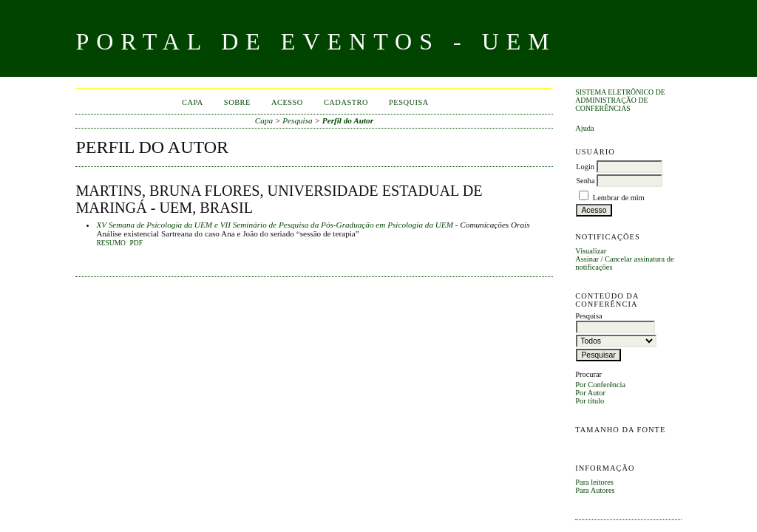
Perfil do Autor (348, 120)
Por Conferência (600, 385)
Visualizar (591, 251)
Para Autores (595, 490)
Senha (585, 181)
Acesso (287, 102)
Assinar (587, 259)
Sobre (237, 102)
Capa (193, 102)
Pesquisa (409, 102)
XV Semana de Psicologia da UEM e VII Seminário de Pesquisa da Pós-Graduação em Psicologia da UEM (275, 225)
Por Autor (590, 393)
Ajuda (584, 128)
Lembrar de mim (619, 198)
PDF (136, 243)
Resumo (111, 243)
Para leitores (594, 482)
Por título (590, 401)
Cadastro (346, 102)
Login (585, 167)
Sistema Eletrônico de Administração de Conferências (620, 100)
